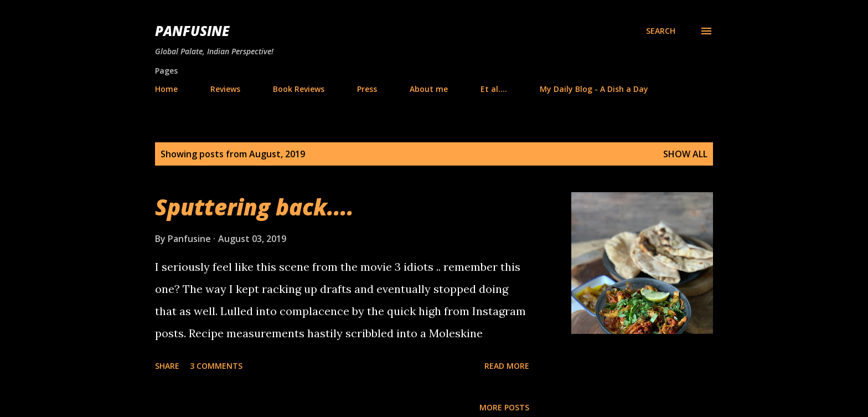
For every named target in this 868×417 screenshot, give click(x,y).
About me (429, 89)
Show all (685, 154)
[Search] (661, 31)
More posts (504, 407)
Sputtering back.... (254, 207)
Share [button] (167, 366)
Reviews (225, 89)
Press (367, 89)
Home (166, 89)
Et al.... (494, 89)
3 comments (216, 366)
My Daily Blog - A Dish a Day (594, 89)
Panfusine (192, 31)
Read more (507, 366)
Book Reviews (299, 89)
